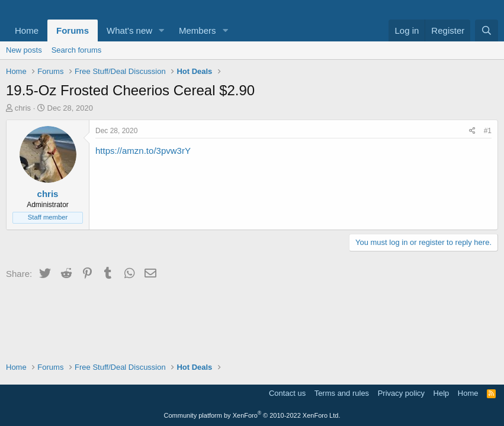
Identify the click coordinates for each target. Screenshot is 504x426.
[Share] (472, 131)
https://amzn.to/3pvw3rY (143, 151)
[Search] (487, 30)
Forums (73, 30)
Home (27, 30)
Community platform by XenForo (252, 415)
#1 (488, 131)
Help (442, 393)
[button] (162, 30)
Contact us (287, 393)
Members (198, 30)
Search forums (77, 50)
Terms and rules (342, 393)
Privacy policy (401, 393)
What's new (129, 30)
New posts (24, 50)
